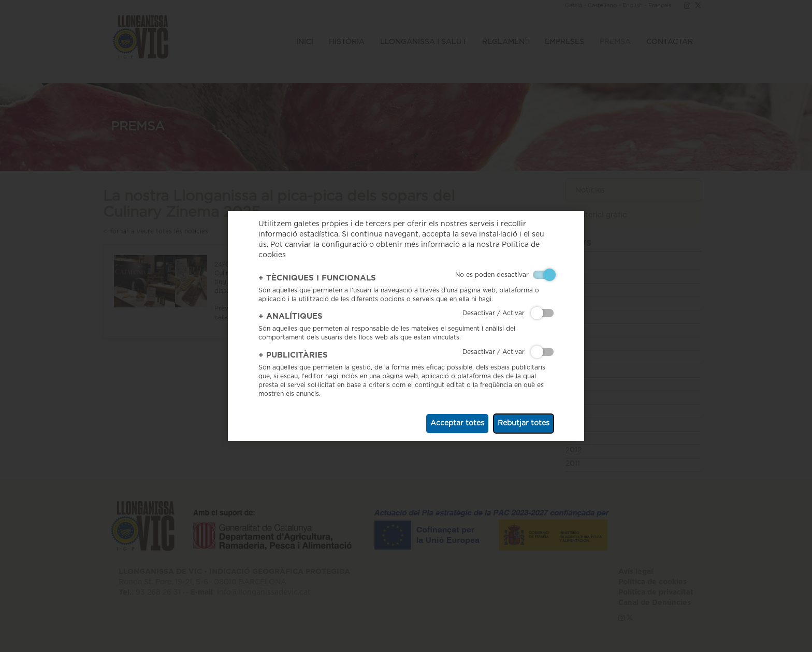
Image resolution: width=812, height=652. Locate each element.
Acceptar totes (457, 423)
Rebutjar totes (524, 423)
